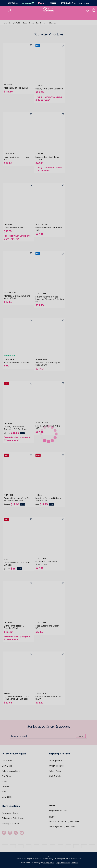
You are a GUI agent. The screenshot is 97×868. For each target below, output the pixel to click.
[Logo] (49, 10)
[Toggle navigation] (4, 10)
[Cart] (94, 10)
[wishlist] (88, 10)
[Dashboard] (10, 10)
